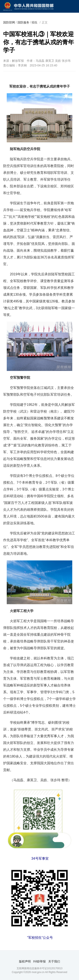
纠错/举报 (40, 961)
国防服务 (23, 22)
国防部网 (9, 22)
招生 (35, 22)
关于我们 (54, 961)
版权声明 (25, 961)
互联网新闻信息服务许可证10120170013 (39, 968)
